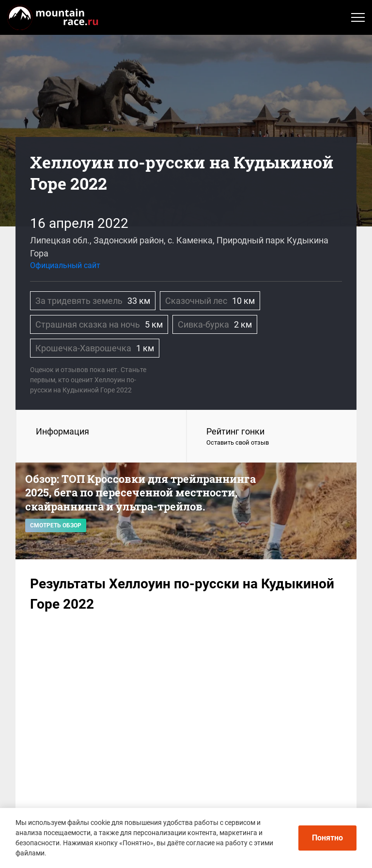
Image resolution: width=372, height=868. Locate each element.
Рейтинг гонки (272, 437)
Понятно (327, 838)
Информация (62, 431)
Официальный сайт (65, 265)
